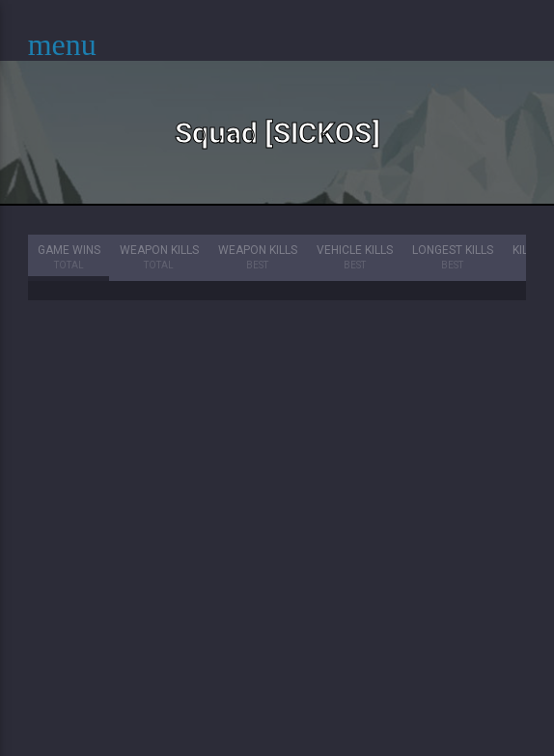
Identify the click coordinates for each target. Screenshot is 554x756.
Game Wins (69, 258)
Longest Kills (453, 258)
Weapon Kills (159, 258)
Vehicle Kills (355, 258)
